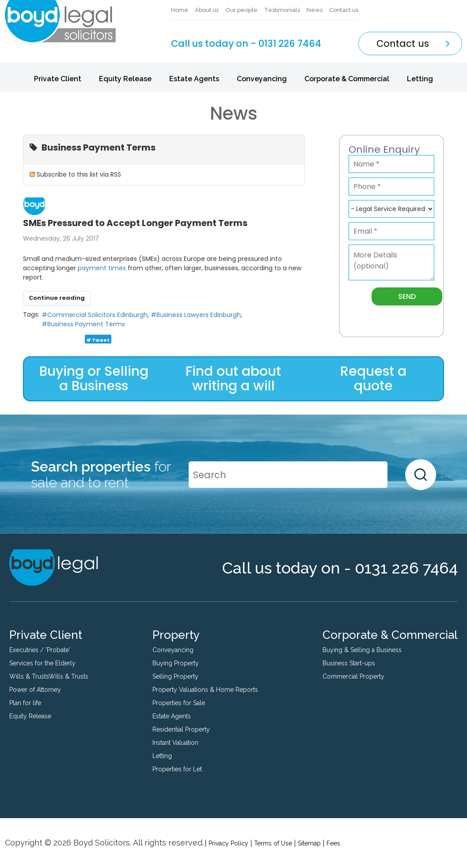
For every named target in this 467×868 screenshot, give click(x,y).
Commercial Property (353, 676)
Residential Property (181, 729)
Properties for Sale (179, 703)
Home (180, 10)
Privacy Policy (228, 843)
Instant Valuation (175, 743)
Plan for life (25, 703)
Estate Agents (194, 79)
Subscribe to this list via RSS (79, 174)
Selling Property (175, 676)
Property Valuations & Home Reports (205, 690)
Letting (420, 79)
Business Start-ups (349, 663)
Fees (333, 843)
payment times (103, 268)
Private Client (58, 79)
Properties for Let (177, 769)
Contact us (344, 10)
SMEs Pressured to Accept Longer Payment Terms (135, 223)
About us (207, 10)
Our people (241, 10)
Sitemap (309, 843)
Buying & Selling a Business (362, 650)
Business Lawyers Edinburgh (199, 315)
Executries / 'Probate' (40, 650)
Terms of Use (273, 843)
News (315, 10)
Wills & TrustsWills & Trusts (49, 676)
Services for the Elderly (42, 663)
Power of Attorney (35, 690)
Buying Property (176, 663)
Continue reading (57, 298)
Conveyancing (262, 79)
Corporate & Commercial (347, 79)
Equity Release (125, 79)
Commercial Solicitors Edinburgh (97, 315)
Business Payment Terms (86, 324)
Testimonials (282, 10)
